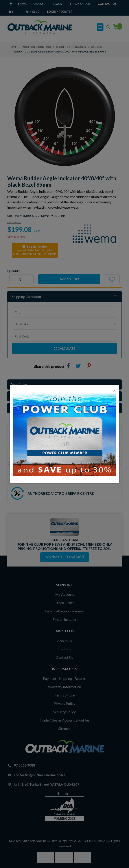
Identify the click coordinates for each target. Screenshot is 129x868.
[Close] (114, 391)
